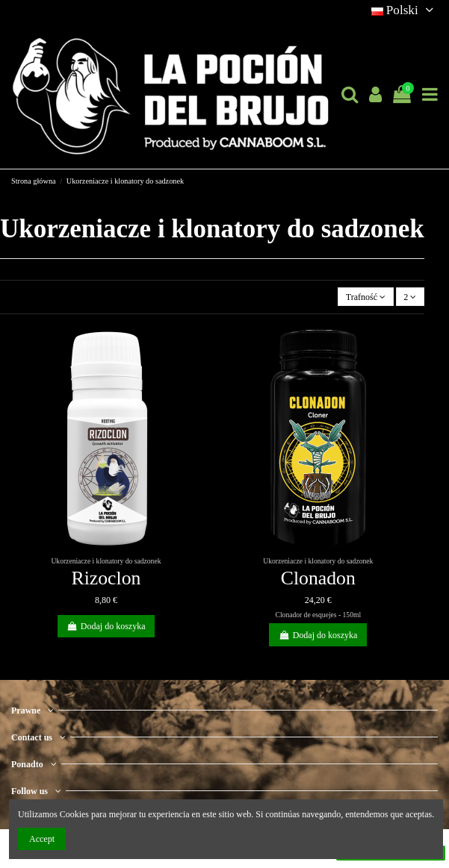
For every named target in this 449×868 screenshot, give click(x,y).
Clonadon (318, 578)
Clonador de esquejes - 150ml (319, 615)
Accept (42, 839)
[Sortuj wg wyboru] (365, 297)
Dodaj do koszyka (106, 626)
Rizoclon (106, 578)
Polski (405, 10)
